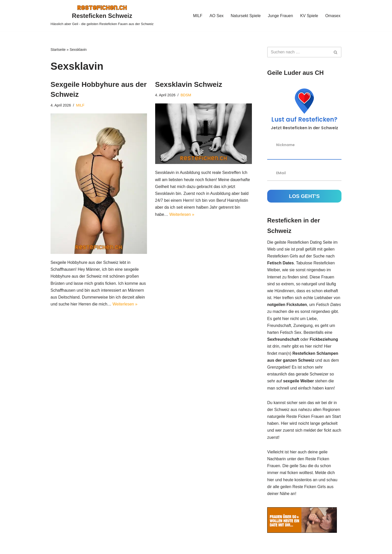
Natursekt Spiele (246, 16)
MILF (198, 16)
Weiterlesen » (125, 304)
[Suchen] (299, 52)
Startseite (58, 50)
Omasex (333, 16)
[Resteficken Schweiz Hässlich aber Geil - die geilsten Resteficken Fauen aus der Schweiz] (102, 16)
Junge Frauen (280, 16)
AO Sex (217, 16)
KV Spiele (309, 16)
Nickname (285, 145)
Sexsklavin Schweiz (189, 84)
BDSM (186, 95)
